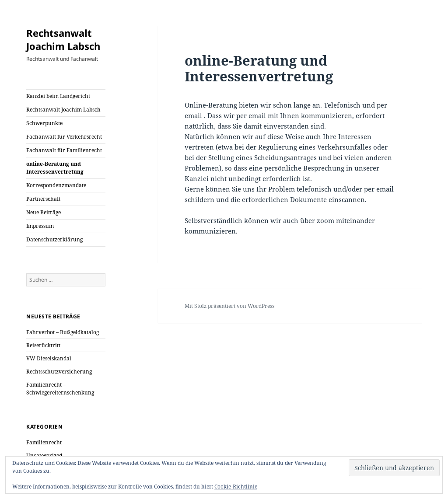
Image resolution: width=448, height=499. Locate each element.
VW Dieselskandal (49, 358)
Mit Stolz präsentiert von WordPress (229, 306)
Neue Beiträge (44, 212)
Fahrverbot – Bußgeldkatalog (63, 332)
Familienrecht (44, 442)
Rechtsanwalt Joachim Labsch (63, 39)
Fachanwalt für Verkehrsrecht (64, 137)
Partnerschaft (43, 199)
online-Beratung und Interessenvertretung (55, 168)
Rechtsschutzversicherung (59, 372)
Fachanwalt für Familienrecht (64, 150)
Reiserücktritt (43, 345)
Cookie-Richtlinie (236, 487)
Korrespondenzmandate (56, 185)
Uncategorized (44, 455)
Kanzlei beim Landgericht (58, 96)
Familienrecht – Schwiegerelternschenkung (60, 389)
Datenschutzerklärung (54, 239)
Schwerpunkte (44, 123)
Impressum (40, 226)
